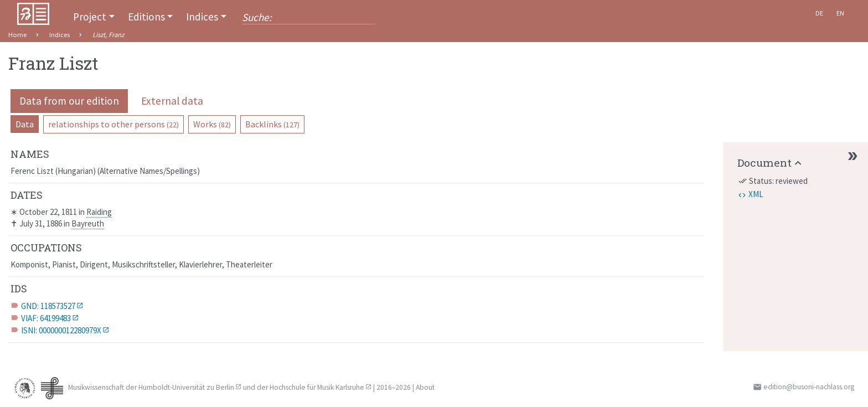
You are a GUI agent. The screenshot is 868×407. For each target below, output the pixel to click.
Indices (202, 17)
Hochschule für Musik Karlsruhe (317, 387)
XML (756, 194)
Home (17, 35)
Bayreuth (88, 223)
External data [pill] (172, 101)
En (840, 13)
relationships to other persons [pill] (113, 124)
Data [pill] (25, 124)
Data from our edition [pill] (69, 101)
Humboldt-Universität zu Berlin (186, 387)
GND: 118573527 (48, 306)
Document (764, 163)
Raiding (99, 212)
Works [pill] (212, 124)
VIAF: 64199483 (46, 318)
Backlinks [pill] (272, 124)
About (425, 387)
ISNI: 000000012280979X (61, 330)
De (819, 13)
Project (90, 17)
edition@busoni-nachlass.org (809, 387)
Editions (146, 17)
